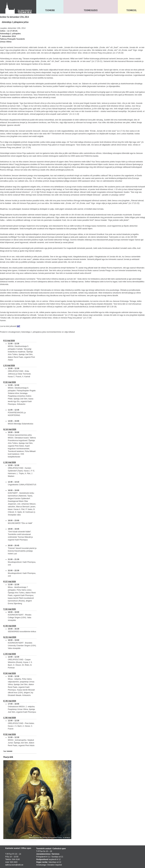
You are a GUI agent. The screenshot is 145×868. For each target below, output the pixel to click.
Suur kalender (8, 751)
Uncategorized (14, 332)
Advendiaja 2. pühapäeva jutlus (15, 22)
